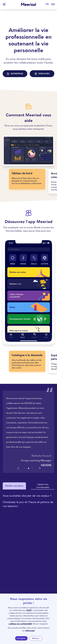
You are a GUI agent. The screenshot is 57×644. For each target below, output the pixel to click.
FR (47, 4)
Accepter (21, 638)
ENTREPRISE (15, 74)
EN (53, 4)
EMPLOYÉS (42, 74)
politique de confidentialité (20, 624)
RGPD (29, 610)
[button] (25, 468)
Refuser (36, 638)
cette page (30, 631)
